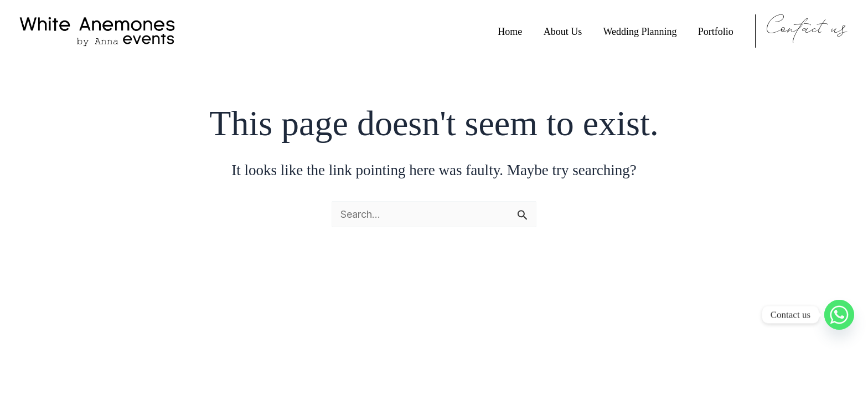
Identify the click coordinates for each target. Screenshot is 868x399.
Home (514, 31)
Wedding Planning (642, 31)
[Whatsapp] (839, 315)
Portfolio (716, 31)
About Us (566, 31)
